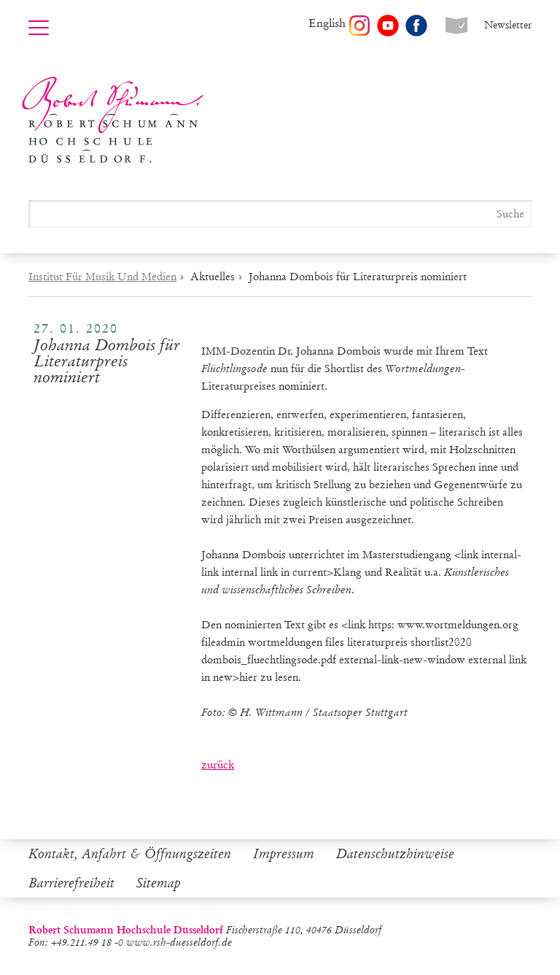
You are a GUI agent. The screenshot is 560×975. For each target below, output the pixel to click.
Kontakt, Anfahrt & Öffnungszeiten (130, 854)
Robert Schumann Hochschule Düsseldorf (113, 120)
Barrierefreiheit (71, 883)
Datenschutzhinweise (395, 854)
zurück (218, 765)
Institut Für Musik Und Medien (102, 277)
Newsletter (508, 25)
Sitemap (159, 883)
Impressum (284, 854)
